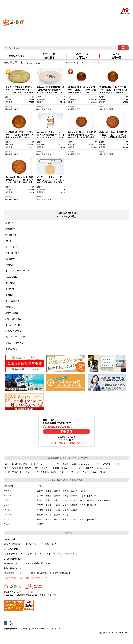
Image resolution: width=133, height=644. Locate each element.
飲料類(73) (10, 283)
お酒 (74, 464)
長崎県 (57, 519)
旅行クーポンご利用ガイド (83, 56)
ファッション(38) (13, 325)
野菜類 (65, 464)
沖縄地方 (8, 524)
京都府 (57, 505)
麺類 (14, 468)
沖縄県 (40, 524)
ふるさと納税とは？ (13, 544)
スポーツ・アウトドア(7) (16, 337)
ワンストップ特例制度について (37, 563)
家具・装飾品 (25, 468)
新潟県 (40, 500)
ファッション (76, 468)
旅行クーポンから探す (50, 56)
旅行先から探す (17, 56)
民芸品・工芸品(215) (14, 343)
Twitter (12, 623)
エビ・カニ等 (53, 464)
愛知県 (108, 500)
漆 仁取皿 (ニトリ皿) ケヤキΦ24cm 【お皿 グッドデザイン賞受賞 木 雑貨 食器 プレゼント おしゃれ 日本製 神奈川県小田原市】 (20, 137)
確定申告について (12, 563)
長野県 (83, 500)
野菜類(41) (10, 259)
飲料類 (116, 464)
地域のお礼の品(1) (13, 331)
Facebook (6, 623)
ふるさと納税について (14, 554)
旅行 (6, 464)
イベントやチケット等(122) (17, 271)
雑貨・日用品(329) (14, 319)
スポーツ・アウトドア (69, 472)
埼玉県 (66, 496)
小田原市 (16, 109)
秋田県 (66, 491)
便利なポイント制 (33, 544)
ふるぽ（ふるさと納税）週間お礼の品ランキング (25, 578)
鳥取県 (40, 510)
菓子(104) (10, 289)
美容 (36, 468)
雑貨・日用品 (61, 468)
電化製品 (104, 472)
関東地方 (9, 107)
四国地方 (8, 514)
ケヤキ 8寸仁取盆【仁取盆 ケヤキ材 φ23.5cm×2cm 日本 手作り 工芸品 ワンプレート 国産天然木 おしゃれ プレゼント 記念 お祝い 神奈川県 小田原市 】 (19, 92)
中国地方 (8, 510)
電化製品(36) (11, 349)
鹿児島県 (92, 519)
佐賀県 (49, 519)
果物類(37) (10, 229)
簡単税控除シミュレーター (16, 573)
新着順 (83, 63)
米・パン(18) (11, 247)
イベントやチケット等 (89, 464)
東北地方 (8, 491)
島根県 (49, 510)
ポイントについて (54, 554)
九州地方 (8, 519)
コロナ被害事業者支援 (46, 472)
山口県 (74, 510)
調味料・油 (47, 468)
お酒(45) (9, 265)
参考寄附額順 (69, 63)
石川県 (57, 500)
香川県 (49, 515)
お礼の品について (35, 554)
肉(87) (8, 241)
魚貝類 (24, 464)
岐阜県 (91, 500)
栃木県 (49, 496)
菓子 (6, 468)
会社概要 (24, 629)
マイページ (102, 5)
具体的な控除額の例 (61, 573)
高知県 (66, 515)
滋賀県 (49, 505)
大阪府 (66, 505)
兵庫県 (74, 505)
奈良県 (83, 505)
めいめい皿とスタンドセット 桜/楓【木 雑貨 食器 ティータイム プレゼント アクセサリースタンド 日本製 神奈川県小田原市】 (51, 137)
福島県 (83, 491)
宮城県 (57, 491)
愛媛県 (57, 515)
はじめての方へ (80, 5)
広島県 (66, 510)
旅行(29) (9, 223)
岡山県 (57, 510)
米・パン (40, 464)
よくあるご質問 (92, 5)
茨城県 (40, 496)
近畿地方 (8, 505)
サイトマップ (57, 629)
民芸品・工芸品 (89, 472)
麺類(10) (9, 295)
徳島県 (40, 515)
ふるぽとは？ (50, 544)
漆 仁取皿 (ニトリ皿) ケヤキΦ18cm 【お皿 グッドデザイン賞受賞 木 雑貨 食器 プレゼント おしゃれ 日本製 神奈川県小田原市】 (82, 92)
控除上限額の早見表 (40, 573)
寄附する (109, 5)
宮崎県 (83, 519)
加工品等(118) (12, 277)
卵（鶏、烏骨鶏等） (13, 472)
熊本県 (66, 519)
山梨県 (74, 500)
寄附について (71, 554)
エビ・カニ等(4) (12, 253)
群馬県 (57, 496)
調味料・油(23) (12, 313)
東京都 (83, 496)
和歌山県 (92, 505)
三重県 (40, 505)
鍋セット (29, 472)
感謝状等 (89, 468)
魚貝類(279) (11, 235)
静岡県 (100, 500)
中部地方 (8, 500)
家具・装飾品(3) (12, 301)
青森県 (40, 491)
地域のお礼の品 (104, 468)
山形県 (74, 491)
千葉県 (74, 496)
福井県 (66, 500)
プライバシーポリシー (40, 629)
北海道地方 (9, 486)
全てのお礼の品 (116, 56)
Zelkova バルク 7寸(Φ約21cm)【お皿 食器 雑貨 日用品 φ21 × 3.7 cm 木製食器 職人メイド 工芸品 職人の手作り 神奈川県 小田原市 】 (50, 92)
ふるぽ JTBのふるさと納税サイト (14, 20)
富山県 (49, 500)
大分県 (74, 519)
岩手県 (49, 491)
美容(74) (9, 307)
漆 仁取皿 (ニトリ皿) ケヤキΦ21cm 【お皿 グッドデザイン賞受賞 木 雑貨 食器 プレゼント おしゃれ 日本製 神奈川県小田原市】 (113, 92)
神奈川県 (9, 109)
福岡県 (40, 519)
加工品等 (106, 464)
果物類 (15, 464)
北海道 (40, 486)
